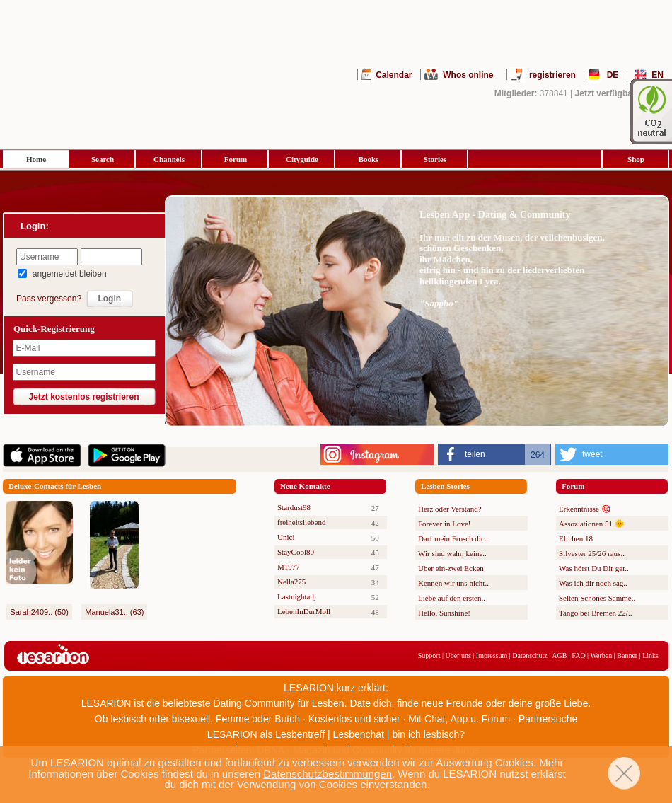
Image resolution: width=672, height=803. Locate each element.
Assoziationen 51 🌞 (592, 524)
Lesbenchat (359, 734)
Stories (435, 159)
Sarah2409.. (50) (39, 612)
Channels (169, 159)
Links (650, 655)
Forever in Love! (445, 524)
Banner (627, 655)
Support (429, 655)
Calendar (394, 75)
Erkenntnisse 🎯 (585, 509)
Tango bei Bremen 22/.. (595, 613)
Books (369, 159)
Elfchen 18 (576, 538)
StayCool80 (296, 552)
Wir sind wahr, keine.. (452, 553)
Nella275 (291, 582)
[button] (494, 454)
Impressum (492, 655)
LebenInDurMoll (304, 611)
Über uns (458, 655)
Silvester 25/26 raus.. (592, 553)
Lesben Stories (445, 486)
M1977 (289, 567)
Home (36, 159)
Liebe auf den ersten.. (452, 598)
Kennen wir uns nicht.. (453, 583)
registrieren (552, 75)
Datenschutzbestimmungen (328, 774)
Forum (236, 159)
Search (103, 159)
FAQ (578, 655)
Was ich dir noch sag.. (593, 583)
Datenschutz (529, 655)
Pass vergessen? (49, 299)
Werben (601, 655)
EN (657, 75)
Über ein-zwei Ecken (451, 568)
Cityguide (302, 159)
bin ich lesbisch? (428, 734)
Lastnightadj (297, 596)
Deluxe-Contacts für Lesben (55, 486)
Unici (286, 537)
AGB (559, 655)
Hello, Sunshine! (444, 613)
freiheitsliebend (301, 522)
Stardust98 (294, 507)
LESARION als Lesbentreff (266, 734)
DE (613, 75)
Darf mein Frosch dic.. (453, 538)
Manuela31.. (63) (114, 612)
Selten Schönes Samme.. (597, 598)
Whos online (468, 75)
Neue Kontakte (305, 486)
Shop (636, 159)
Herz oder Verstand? (450, 509)
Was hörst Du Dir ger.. (594, 568)
